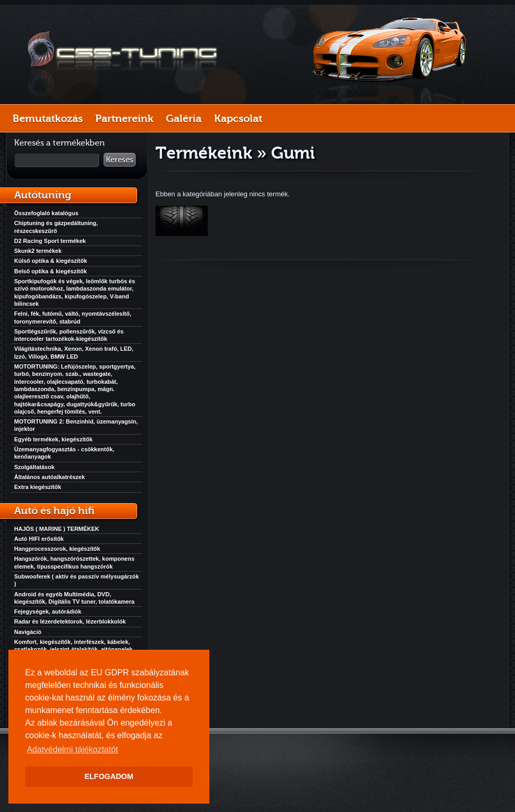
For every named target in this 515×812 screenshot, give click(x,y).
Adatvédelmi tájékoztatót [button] (72, 749)
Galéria (184, 118)
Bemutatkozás (48, 118)
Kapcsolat (238, 118)
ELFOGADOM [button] (109, 776)
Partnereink (124, 118)
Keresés (120, 160)
